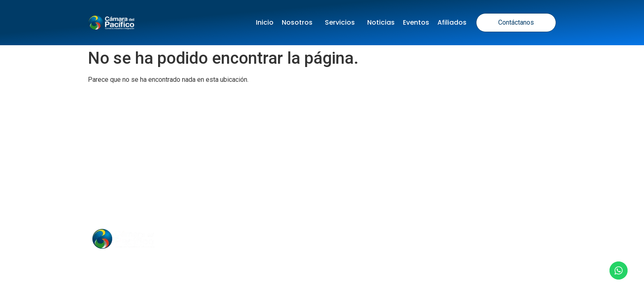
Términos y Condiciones (345, 186)
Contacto (394, 239)
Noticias (381, 22)
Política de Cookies (432, 186)
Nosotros (299, 22)
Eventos (416, 22)
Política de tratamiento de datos (235, 186)
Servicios (342, 22)
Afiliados (452, 22)
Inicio (265, 22)
